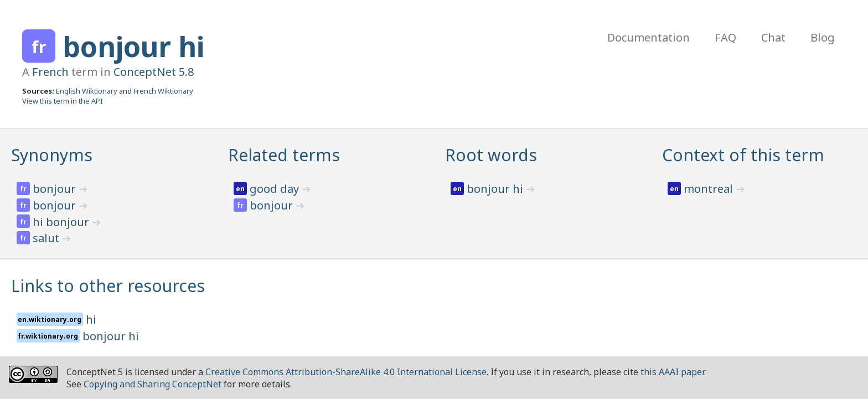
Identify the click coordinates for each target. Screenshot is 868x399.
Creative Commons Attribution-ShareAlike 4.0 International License (346, 372)
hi (91, 319)
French (50, 72)
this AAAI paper (672, 372)
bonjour (56, 189)
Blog (823, 37)
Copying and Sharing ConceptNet (153, 384)
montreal (710, 189)
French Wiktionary (163, 91)
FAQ (725, 37)
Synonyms (52, 155)
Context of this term (743, 155)
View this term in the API (63, 101)
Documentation (649, 37)
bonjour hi (133, 47)
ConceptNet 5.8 (154, 72)
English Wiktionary (87, 91)
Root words (491, 155)
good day (276, 189)
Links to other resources (108, 286)
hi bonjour (62, 222)
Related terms (284, 155)
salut (47, 238)
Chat (773, 37)
